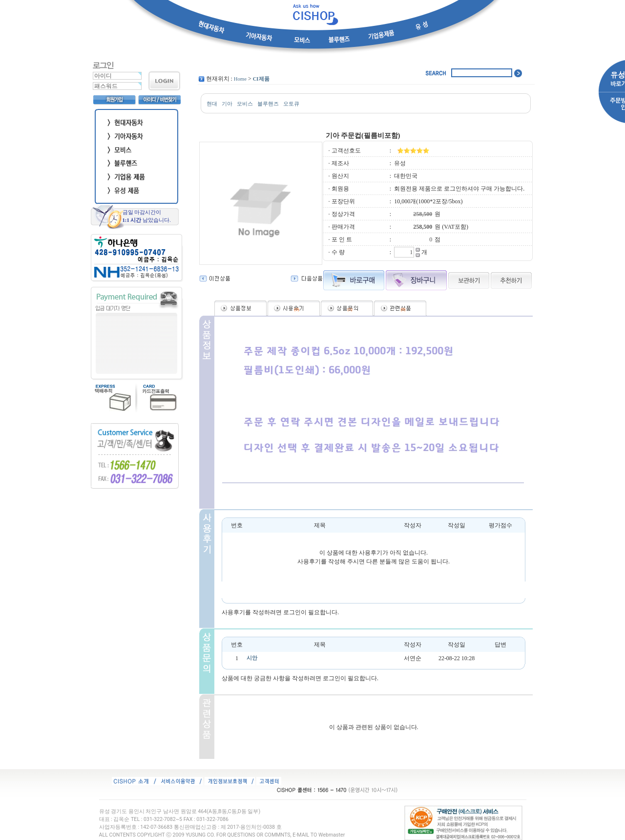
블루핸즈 (268, 104)
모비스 (245, 104)
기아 (227, 104)
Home (240, 79)
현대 (212, 104)
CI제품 (261, 79)
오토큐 (291, 104)
